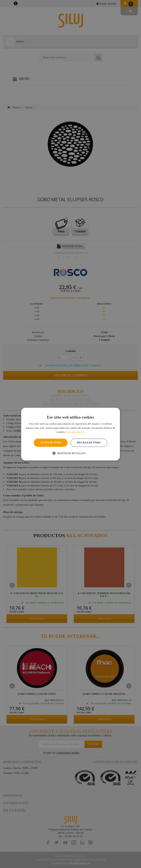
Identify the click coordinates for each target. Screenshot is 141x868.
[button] (70, 453)
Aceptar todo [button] (51, 443)
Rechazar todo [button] (89, 443)
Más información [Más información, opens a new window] (75, 432)
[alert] (70, 434)
